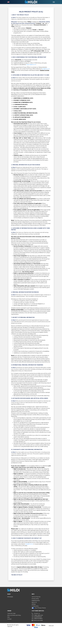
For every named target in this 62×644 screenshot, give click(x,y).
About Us (34, 602)
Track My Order (11, 613)
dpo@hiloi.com (46, 69)
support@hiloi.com (31, 65)
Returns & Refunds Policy (14, 615)
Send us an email (38, 620)
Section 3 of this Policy (17, 310)
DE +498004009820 (37, 618)
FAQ (8, 617)
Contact (9, 619)
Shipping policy (36, 600)
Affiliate (34, 604)
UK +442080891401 (37, 617)
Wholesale (10, 597)
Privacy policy (35, 599)
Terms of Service (36, 597)
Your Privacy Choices (39, 608)
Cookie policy (35, 606)
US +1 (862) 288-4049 (37, 615)
